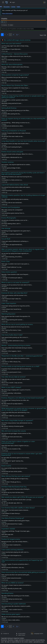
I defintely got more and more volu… (12, 437)
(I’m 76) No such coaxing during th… (12, 147)
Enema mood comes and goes (12, 152)
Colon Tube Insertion (9, 303)
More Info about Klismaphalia (12, 65)
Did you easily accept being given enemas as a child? (20, 366)
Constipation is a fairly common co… (12, 180)
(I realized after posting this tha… (11, 114)
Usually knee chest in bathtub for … (12, 545)
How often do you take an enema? (13, 377)
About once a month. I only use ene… (12, 383)
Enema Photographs (9, 218)
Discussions (7, 7)
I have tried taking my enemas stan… (12, 599)
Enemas (13, 7)
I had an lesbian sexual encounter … (12, 578)
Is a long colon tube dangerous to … (12, 555)
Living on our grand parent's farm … (12, 372)
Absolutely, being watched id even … (12, 103)
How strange (6, 228)
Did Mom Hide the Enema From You (14, 487)
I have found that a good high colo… (12, 191)
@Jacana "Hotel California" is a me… (12, 267)
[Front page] (1, 7)
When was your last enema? (11, 44)
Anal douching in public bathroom (14, 604)
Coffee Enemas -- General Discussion (15, 54)
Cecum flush (6, 239)
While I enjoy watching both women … (13, 320)
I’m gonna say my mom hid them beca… (13, 492)
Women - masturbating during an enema (16, 345)
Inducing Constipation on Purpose (14, 131)
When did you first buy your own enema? (16, 476)
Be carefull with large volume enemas (17, 40)
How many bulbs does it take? (12, 335)
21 (13, 35)
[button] (17, 35)
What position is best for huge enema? (15, 75)
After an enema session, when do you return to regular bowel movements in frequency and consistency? (23, 250)
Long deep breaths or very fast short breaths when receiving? (23, 141)
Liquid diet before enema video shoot (15, 185)
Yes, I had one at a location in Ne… (11, 449)
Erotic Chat (5, 261)
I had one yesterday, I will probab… (12, 393)
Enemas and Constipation (11, 207)
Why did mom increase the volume (14, 431)
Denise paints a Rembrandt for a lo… (12, 157)
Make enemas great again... (11, 614)
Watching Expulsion (8, 314)
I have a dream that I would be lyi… (12, 309)
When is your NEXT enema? (11, 387)
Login (12, 2)
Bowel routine (6, 466)
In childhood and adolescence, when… (13, 126)
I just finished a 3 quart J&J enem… (11, 49)
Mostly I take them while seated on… (12, 91)
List (3, 22)
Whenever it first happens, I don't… (12, 351)
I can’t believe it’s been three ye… (11, 513)
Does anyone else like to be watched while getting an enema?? (24, 572)
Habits (19, 7)
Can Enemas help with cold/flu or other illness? (18, 508)
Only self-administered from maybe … (12, 524)
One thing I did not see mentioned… (12, 203)
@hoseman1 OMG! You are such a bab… (13, 416)
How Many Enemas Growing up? (13, 518)
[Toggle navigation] (3, 2)
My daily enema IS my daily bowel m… (12, 404)
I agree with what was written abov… (12, 288)
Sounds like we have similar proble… (12, 471)
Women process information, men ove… (13, 567)
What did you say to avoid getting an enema (17, 324)
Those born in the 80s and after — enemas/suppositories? (22, 356)
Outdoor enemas (8, 162)
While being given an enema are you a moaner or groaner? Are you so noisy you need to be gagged (24, 409)
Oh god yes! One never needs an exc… (12, 136)
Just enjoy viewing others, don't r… (11, 224)
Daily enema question (9, 272)
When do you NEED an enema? (12, 583)
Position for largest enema (11, 539)
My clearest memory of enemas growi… (13, 426)
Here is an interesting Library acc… (11, 60)
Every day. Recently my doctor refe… (12, 588)
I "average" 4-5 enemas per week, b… (12, 278)
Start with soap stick (7, 534)
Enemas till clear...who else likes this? (14, 293)
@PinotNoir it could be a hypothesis (12, 234)
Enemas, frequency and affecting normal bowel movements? (23, 398)
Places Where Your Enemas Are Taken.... (15, 85)
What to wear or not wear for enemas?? (15, 282)
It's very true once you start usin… (11, 70)
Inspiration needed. (8, 529)
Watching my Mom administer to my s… (13, 341)
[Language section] (44, 2)
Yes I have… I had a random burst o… (12, 609)
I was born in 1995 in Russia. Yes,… (11, 362)
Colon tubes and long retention (12, 550)
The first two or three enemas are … (12, 81)
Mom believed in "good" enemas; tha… (13, 461)
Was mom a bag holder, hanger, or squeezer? (17, 420)
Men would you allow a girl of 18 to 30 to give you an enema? (23, 497)
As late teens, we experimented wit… (12, 245)
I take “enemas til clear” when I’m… (12, 299)
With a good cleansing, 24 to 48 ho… (12, 257)
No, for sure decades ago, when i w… (12, 503)
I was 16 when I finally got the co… (11, 482)
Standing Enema (7, 593)
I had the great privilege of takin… (11, 168)
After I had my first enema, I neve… (12, 330)
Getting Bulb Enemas (9, 108)
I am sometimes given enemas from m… (13, 213)
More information (7, 13)
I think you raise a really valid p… (11, 620)
